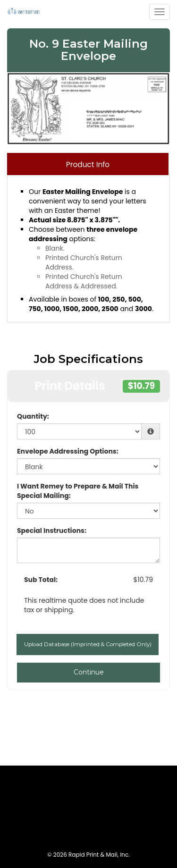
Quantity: (33, 416)
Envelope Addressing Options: (68, 451)
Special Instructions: (52, 531)
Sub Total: (41, 580)
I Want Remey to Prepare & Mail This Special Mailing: (78, 491)
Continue (89, 672)
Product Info (88, 164)
